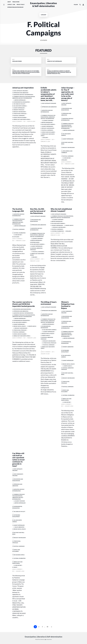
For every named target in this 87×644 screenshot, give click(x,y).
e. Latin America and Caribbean (67, 152)
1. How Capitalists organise (20, 91)
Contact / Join (11, 5)
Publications (16, 2)
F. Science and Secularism (19, 118)
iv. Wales (15, 567)
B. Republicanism (35, 242)
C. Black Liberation (19, 527)
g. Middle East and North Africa (21, 119)
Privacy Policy (21, 5)
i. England (45, 138)
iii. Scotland (16, 237)
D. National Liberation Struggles (36, 249)
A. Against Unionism (48, 120)
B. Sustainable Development (65, 351)
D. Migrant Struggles (18, 110)
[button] (83, 5)
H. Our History (67, 158)
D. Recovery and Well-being (67, 143)
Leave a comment (17, 122)
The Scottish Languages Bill (18, 210)
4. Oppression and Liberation (20, 93)
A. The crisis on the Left (19, 104)
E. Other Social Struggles (19, 114)
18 (47, 627)
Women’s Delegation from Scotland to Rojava (68, 305)
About (9, 2)
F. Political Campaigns (18, 116)
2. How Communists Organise (67, 312)
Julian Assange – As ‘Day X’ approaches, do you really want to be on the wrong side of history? (68, 94)
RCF (13, 59)
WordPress (38, 639)
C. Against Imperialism (18, 108)
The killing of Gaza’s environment (49, 303)
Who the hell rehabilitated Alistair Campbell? (61, 210)
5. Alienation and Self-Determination (23, 95)
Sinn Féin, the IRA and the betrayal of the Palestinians (38, 211)
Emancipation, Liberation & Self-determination (43, 5)
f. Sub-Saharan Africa (18, 555)
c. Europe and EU (69, 225)
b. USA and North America (19, 106)
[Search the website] (80, 5)
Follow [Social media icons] (76, 5)
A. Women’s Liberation (67, 347)
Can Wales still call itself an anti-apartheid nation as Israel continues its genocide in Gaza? (18, 460)
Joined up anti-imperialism (23, 88)
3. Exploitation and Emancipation (67, 109)
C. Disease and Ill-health (19, 326)
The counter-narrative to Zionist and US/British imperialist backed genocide (24, 304)
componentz (48, 639)
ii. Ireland (34, 257)
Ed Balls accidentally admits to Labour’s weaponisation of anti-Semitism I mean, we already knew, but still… (49, 94)
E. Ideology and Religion (19, 112)
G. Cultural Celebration (19, 233)
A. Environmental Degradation (21, 102)
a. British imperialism (20, 100)
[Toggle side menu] (4, 5)
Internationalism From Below (15, 7)
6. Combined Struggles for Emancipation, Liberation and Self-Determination (24, 97)
